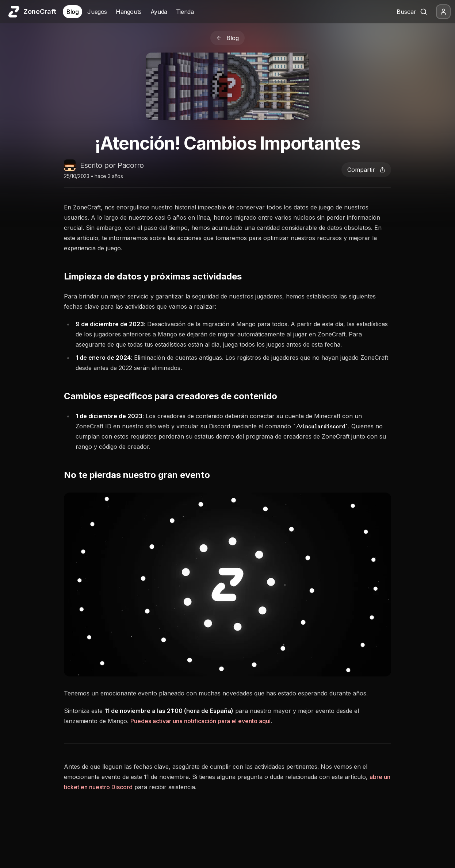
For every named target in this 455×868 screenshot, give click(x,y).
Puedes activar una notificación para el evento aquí (200, 721)
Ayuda (159, 12)
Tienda (185, 12)
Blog (72, 12)
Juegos (97, 12)
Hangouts (129, 12)
